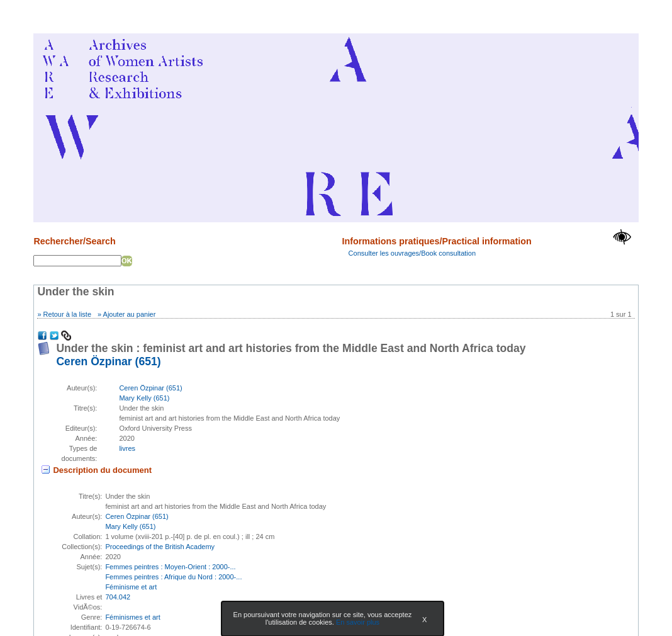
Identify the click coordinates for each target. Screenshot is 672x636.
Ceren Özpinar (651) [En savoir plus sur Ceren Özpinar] (108, 361)
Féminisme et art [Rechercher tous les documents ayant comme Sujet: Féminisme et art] (131, 587)
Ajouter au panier (130, 314)
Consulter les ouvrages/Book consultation (412, 253)
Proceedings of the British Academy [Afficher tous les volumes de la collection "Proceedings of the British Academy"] (160, 547)
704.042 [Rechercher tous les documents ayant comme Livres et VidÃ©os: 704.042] (118, 597)
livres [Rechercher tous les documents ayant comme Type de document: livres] (127, 448)
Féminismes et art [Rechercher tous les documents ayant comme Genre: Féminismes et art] (132, 617)
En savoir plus (358, 622)
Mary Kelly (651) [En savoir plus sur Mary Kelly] (144, 398)
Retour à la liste (67, 314)
